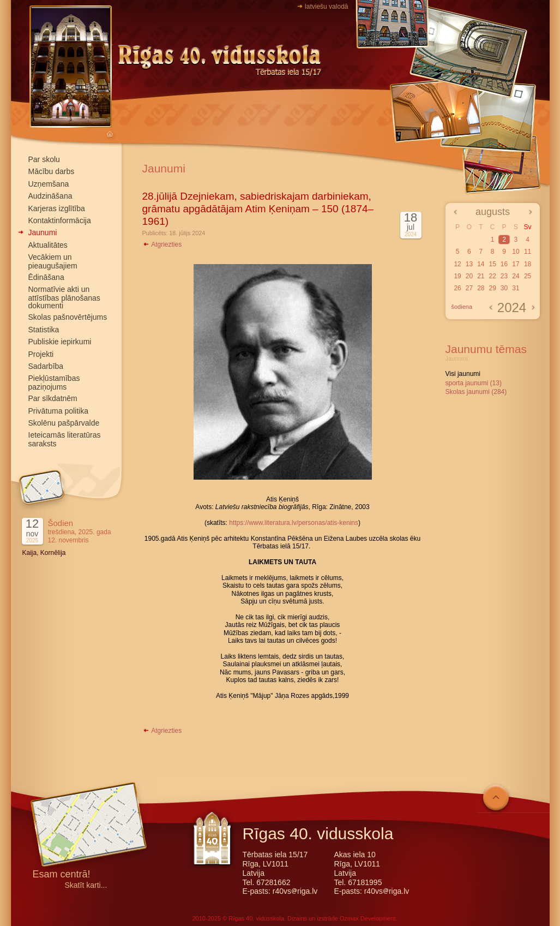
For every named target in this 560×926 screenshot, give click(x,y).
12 (457, 264)
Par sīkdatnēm (53, 398)
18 (528, 264)
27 (469, 288)
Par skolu (44, 159)
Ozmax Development (368, 918)
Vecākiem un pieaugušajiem (53, 261)
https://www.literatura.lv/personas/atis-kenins (294, 523)
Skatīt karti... (86, 885)
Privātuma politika (59, 411)
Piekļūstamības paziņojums (54, 382)
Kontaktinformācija (60, 220)
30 (504, 288)
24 (516, 276)
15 (492, 264)
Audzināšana (50, 196)
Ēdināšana (46, 277)
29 (492, 288)
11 (528, 252)
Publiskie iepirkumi (60, 342)
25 (528, 276)
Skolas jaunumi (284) (476, 392)
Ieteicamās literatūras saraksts (65, 439)
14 (481, 264)
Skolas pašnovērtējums (68, 317)
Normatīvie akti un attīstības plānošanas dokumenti (64, 297)
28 (481, 288)
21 (481, 276)
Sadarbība (46, 366)
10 (516, 252)
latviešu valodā (326, 7)
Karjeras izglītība (57, 208)
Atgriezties (162, 244)
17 (516, 264)
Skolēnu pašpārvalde (64, 423)
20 (469, 276)
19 (457, 276)
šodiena (462, 307)
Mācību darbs (52, 171)
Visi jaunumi (463, 374)
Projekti (41, 354)
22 (492, 276)
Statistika (44, 330)
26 (457, 288)
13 (469, 264)
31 (516, 288)
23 (504, 276)
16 (504, 264)
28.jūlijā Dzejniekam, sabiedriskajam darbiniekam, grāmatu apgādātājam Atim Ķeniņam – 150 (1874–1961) (258, 209)
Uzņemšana (49, 184)
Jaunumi (43, 232)
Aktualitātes (48, 245)
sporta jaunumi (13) (474, 383)
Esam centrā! (62, 875)
